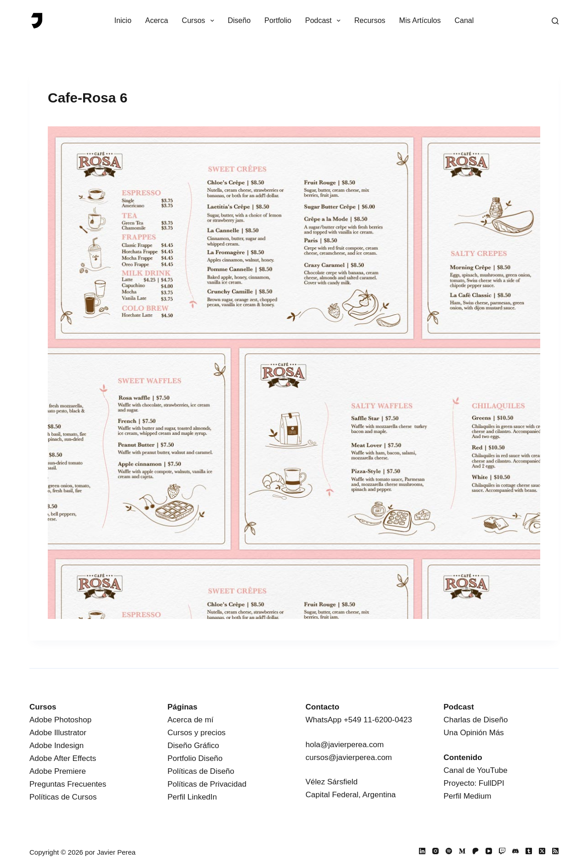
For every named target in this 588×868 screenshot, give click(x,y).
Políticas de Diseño (201, 771)
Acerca (157, 20)
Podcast (325, 21)
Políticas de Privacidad (207, 784)
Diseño (239, 20)
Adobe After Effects (63, 758)
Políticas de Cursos (63, 797)
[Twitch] (502, 851)
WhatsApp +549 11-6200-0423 (359, 720)
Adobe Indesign (57, 746)
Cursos (200, 21)
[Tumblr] (529, 851)
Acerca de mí (191, 720)
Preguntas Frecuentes (68, 784)
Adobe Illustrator (58, 733)
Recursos (370, 20)
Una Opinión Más (474, 733)
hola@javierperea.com (345, 745)
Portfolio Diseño (195, 758)
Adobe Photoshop (60, 720)
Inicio (123, 20)
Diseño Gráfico (193, 746)
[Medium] (462, 851)
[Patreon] (475, 851)
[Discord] (515, 851)
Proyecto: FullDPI (474, 783)
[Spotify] (449, 851)
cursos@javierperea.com (349, 757)
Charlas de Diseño (476, 720)
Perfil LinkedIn (192, 797)
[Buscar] (555, 21)
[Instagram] (435, 851)
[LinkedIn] (422, 851)
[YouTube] (489, 851)
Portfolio (278, 20)
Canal (464, 20)
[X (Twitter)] (542, 851)
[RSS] (555, 851)
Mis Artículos (420, 20)
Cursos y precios (197, 733)
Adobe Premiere (58, 771)
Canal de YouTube (476, 770)
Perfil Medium (468, 796)
